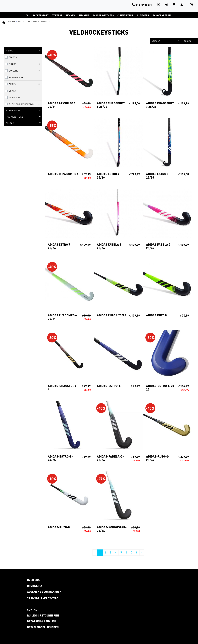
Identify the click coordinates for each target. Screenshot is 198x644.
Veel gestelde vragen (43, 598)
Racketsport (41, 15)
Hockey (71, 15)
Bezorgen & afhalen (41, 621)
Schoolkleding (162, 15)
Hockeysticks (24, 22)
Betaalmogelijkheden (43, 627)
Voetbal (57, 15)
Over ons (33, 580)
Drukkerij (34, 586)
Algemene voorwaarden (44, 592)
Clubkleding (125, 15)
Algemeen (143, 15)
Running (84, 15)
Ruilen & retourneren (43, 615)
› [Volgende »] (142, 552)
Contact (33, 610)
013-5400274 (142, 5)
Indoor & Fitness (103, 15)
